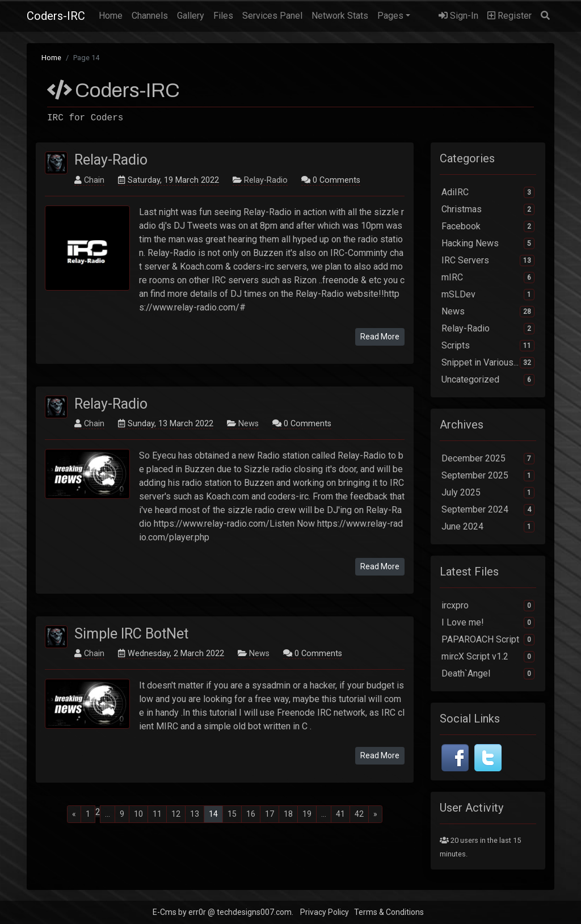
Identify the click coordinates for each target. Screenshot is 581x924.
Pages (390, 16)
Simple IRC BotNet (131, 634)
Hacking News (488, 243)
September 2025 (488, 476)
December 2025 (488, 459)
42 (359, 814)
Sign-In (458, 16)
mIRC (488, 278)
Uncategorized (488, 380)
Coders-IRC (56, 16)
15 (232, 814)
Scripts (488, 346)
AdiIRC (488, 192)
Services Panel (272, 16)
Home (113, 15)
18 (288, 814)
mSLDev (488, 295)
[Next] (375, 814)
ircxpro (488, 606)
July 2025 (488, 493)
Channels (150, 16)
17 (270, 814)
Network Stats (340, 16)
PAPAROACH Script (488, 640)
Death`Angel (488, 674)
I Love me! (488, 623)
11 (157, 814)
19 (307, 814)
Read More (380, 337)
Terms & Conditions (389, 912)
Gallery (191, 16)
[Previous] (74, 814)
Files (223, 16)
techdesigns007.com (254, 912)
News (249, 424)
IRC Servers (488, 261)
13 (195, 814)
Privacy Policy (325, 912)
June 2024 (488, 527)
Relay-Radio (111, 160)
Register (510, 16)
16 (251, 814)
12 (176, 814)
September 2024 (488, 510)
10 (138, 814)
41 (340, 814)
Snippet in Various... (488, 363)
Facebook (488, 226)
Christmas (488, 209)
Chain (94, 180)
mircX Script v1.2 (488, 657)
